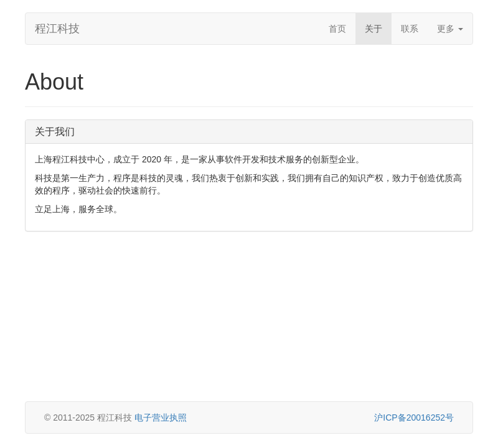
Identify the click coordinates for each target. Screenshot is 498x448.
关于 (374, 29)
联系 (410, 29)
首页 (337, 29)
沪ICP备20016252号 (414, 418)
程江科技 (57, 29)
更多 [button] (450, 29)
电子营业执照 (161, 418)
